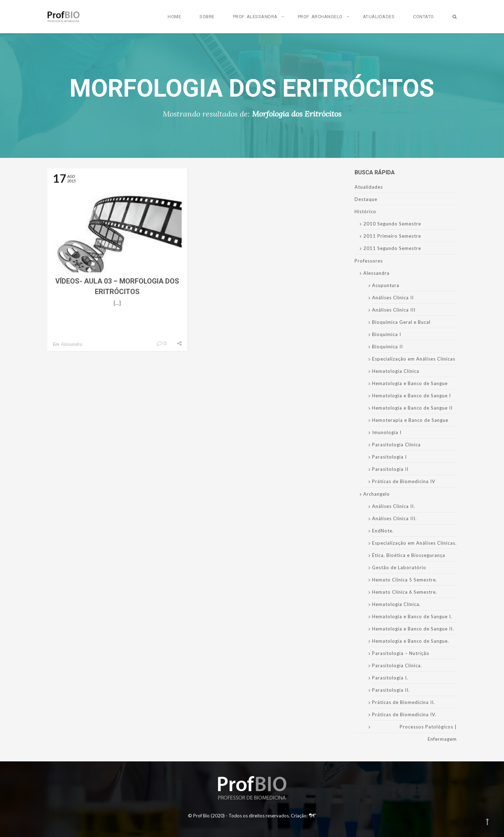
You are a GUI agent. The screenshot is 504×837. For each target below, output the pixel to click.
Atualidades (379, 17)
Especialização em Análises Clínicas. (414, 543)
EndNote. (383, 531)
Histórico (365, 211)
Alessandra (72, 344)
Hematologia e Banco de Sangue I (411, 396)
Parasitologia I (389, 457)
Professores (369, 261)
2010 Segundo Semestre (392, 224)
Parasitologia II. (391, 690)
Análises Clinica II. (394, 506)
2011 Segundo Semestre (392, 248)
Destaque (366, 199)
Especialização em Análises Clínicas (414, 359)
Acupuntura (386, 285)
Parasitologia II (390, 469)
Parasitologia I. (390, 678)
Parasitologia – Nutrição (401, 653)
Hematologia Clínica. (396, 604)
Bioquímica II (387, 347)
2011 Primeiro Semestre (392, 236)
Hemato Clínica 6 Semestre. (405, 592)
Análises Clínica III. (394, 518)
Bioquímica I (387, 334)
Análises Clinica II (393, 298)
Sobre (207, 17)
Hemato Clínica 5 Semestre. (405, 580)
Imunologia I (387, 432)
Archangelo (377, 494)
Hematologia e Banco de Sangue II (412, 408)
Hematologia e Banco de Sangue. (411, 641)
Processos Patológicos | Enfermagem (428, 733)
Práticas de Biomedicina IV (404, 481)
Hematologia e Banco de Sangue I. (412, 616)
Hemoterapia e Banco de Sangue (410, 420)
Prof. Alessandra (255, 17)
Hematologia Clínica (396, 371)
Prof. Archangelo (320, 17)
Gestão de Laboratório (399, 567)
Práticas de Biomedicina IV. (404, 714)
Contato (423, 17)
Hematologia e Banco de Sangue (410, 383)
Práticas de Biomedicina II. (404, 702)
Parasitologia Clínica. (397, 665)
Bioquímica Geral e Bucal (401, 322)
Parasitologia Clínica (396, 445)
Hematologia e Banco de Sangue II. (413, 629)
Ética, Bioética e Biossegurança (409, 555)
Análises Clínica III (394, 310)
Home (174, 17)
